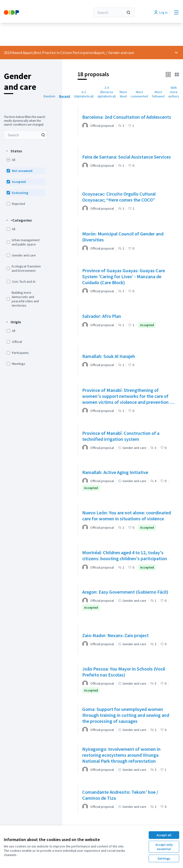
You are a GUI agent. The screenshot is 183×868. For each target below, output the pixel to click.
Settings (164, 858)
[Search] (114, 12)
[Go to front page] (36, 12)
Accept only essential (164, 847)
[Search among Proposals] (25, 135)
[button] (14, 151)
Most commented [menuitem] (139, 94)
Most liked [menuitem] (123, 94)
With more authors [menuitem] (174, 92)
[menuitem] (25, 135)
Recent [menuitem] (65, 96)
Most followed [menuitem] (158, 94)
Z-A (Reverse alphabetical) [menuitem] (107, 92)
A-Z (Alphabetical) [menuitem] (84, 94)
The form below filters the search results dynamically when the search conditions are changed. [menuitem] (25, 121)
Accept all (164, 835)
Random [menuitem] (49, 96)
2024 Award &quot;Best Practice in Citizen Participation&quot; (55, 53)
